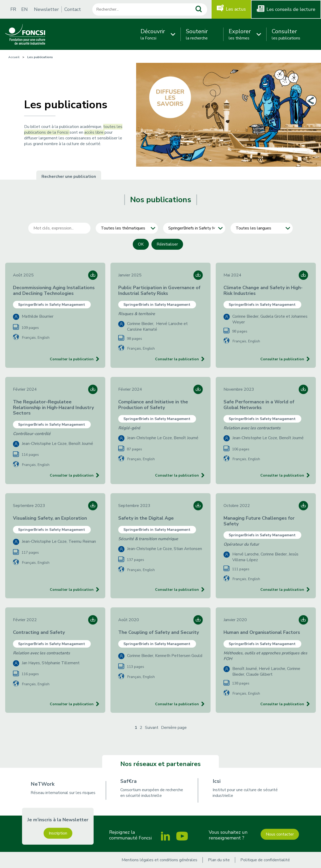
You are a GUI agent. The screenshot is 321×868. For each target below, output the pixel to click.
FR (13, 9)
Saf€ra (128, 781)
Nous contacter (280, 834)
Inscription (58, 833)
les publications (286, 34)
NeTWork (43, 784)
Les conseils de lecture (291, 9)
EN (25, 9)
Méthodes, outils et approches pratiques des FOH (265, 656)
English (44, 338)
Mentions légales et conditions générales (159, 860)
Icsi (217, 781)
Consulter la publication (72, 359)
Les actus (236, 9)
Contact (73, 9)
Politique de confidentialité (265, 860)
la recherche (197, 34)
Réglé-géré (129, 428)
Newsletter (46, 9)
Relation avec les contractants (252, 428)
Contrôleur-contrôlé (32, 434)
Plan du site (219, 860)
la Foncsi (153, 34)
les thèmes (240, 34)
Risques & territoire (137, 314)
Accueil (14, 57)
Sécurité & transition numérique (148, 539)
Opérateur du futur (241, 544)
